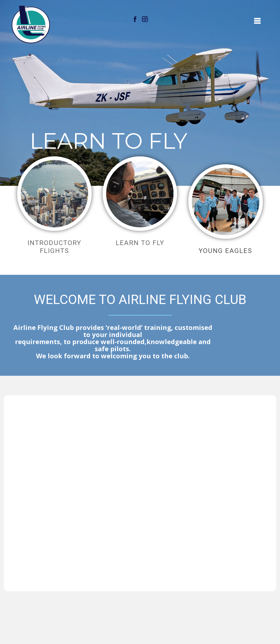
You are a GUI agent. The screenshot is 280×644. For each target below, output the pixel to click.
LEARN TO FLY (111, 141)
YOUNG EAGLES (225, 251)
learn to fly (140, 243)
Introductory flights (54, 247)
